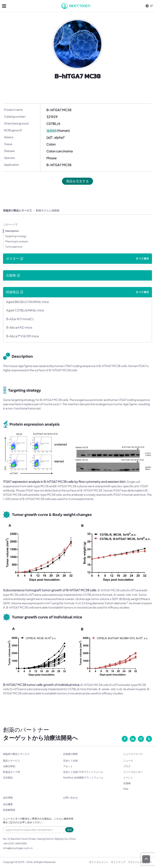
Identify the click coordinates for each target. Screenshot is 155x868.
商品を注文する (77, 181)
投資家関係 (9, 810)
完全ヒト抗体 (70, 761)
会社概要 (8, 804)
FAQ (126, 789)
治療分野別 (9, 766)
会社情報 (8, 798)
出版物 (127, 783)
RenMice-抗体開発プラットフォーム (83, 778)
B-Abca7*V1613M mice (23, 336)
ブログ (127, 766)
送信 (69, 830)
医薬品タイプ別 (12, 772)
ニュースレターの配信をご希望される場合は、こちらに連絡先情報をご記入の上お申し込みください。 (38, 821)
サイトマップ (118, 862)
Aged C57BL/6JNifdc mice (25, 310)
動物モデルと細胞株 (48, 210)
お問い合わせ (70, 798)
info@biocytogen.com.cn (18, 848)
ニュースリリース (133, 754)
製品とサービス (12, 761)
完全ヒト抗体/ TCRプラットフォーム (83, 772)
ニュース (128, 761)
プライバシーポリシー (140, 862)
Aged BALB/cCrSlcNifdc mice (28, 302)
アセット (68, 766)
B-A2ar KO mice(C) (20, 319)
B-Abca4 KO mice (19, 327)
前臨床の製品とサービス (17, 210)
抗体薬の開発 (70, 754)
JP (149, 6)
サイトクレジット (99, 862)
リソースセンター (133, 772)
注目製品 (8, 778)
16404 (51, 130)
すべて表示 (142, 258)
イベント (128, 778)
